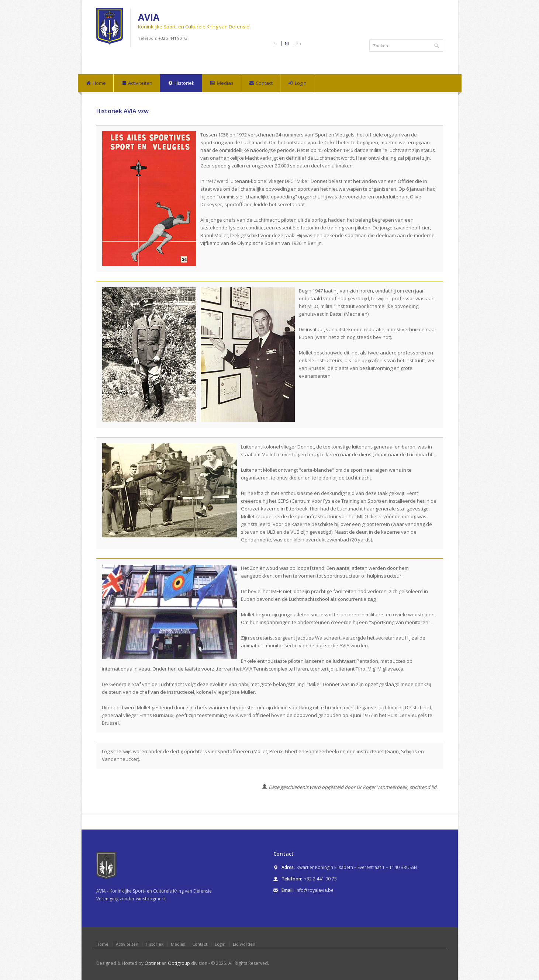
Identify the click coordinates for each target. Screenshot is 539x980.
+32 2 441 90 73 (173, 38)
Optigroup (179, 963)
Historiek (181, 83)
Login (297, 83)
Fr (275, 43)
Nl (287, 43)
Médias (178, 944)
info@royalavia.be (315, 890)
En (299, 43)
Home (96, 83)
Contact (261, 83)
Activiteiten (137, 83)
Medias (221, 83)
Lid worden (244, 944)
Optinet (153, 963)
